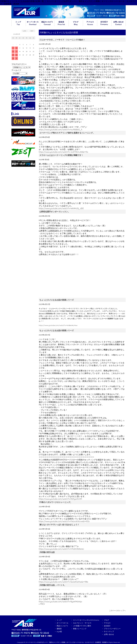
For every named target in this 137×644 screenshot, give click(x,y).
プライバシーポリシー (112, 629)
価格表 (61, 23)
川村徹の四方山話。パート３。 (53, 585)
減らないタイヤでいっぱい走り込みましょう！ (59, 525)
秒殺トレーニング (80, 629)
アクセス (90, 23)
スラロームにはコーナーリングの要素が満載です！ (61, 155)
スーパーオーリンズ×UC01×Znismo (86, 620)
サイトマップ (109, 631)
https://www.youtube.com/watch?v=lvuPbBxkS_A (61, 130)
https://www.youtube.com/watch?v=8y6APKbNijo (60, 602)
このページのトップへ (117, 611)
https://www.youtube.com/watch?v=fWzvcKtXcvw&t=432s (64, 521)
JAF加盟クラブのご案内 (82, 626)
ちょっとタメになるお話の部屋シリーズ (57, 300)
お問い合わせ (119, 23)
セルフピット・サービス (82, 623)
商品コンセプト (47, 23)
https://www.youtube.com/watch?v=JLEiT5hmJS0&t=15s (63, 152)
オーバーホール (33, 23)
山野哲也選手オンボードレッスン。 (55, 212)
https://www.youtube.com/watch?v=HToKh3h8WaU (61, 549)
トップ (19, 23)
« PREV (42, 604)
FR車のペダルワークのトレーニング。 (56, 502)
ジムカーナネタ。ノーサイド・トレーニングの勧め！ (62, 40)
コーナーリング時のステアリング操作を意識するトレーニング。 (67, 133)
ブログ (76, 23)
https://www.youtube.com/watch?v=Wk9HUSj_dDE (61, 208)
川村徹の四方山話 (47, 552)
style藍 (59, 631)
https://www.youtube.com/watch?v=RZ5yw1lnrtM (60, 499)
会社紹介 (104, 23)
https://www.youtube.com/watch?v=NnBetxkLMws (58, 325)
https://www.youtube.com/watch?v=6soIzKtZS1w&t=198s (64, 582)
